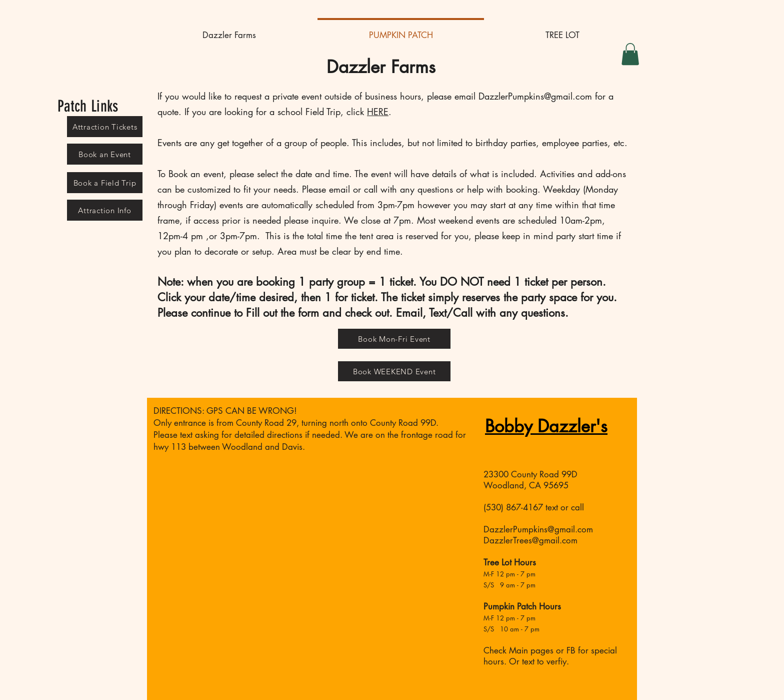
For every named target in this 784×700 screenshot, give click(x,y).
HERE (378, 112)
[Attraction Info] (105, 210)
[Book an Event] (105, 154)
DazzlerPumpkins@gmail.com (535, 96)
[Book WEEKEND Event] (394, 371)
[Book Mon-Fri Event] (394, 339)
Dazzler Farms (381, 67)
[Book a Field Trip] (105, 183)
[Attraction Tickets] (105, 127)
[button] (630, 54)
